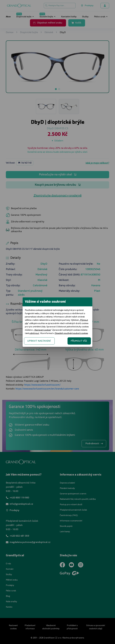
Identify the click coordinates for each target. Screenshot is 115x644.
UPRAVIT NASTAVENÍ (21, 338)
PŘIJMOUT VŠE (96, 338)
